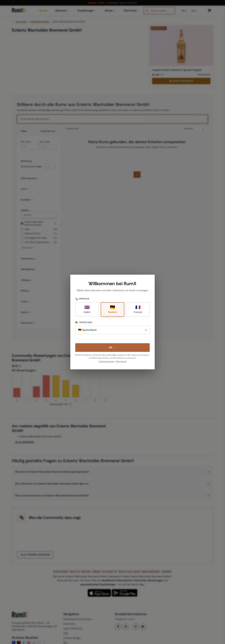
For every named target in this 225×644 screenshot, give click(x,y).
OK (112, 347)
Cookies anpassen (106, 361)
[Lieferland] (112, 330)
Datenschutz (121, 361)
